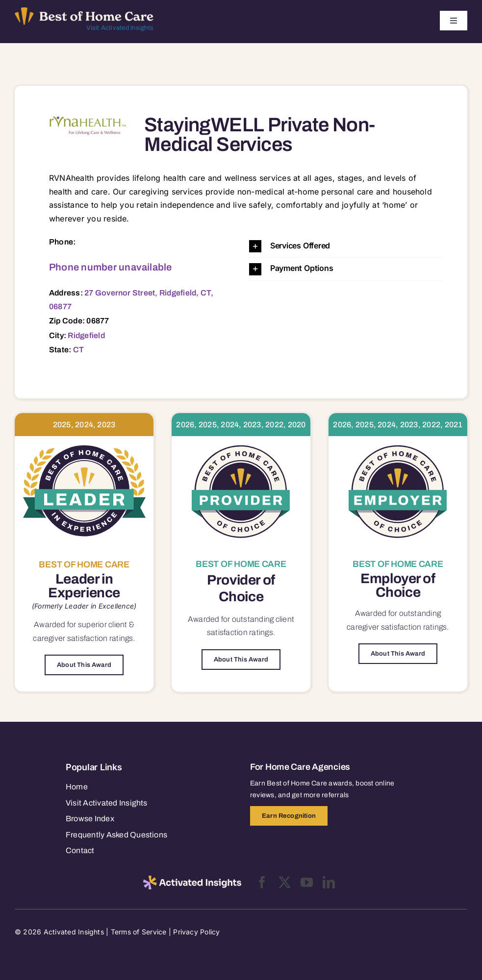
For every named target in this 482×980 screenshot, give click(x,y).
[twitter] (285, 882)
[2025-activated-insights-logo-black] (192, 880)
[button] (346, 246)
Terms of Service (139, 932)
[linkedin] (329, 882)
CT (78, 350)
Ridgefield (86, 335)
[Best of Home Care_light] (84, 11)
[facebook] (262, 882)
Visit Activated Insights (120, 28)
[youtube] (307, 882)
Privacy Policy (196, 932)
